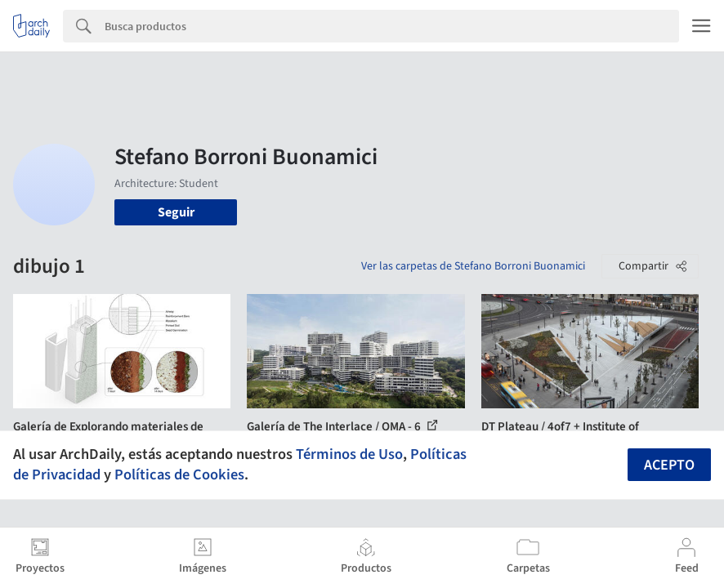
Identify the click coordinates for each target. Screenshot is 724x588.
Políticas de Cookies (179, 474)
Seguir (176, 212)
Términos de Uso (349, 454)
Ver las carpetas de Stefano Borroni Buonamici (473, 266)
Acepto (669, 465)
